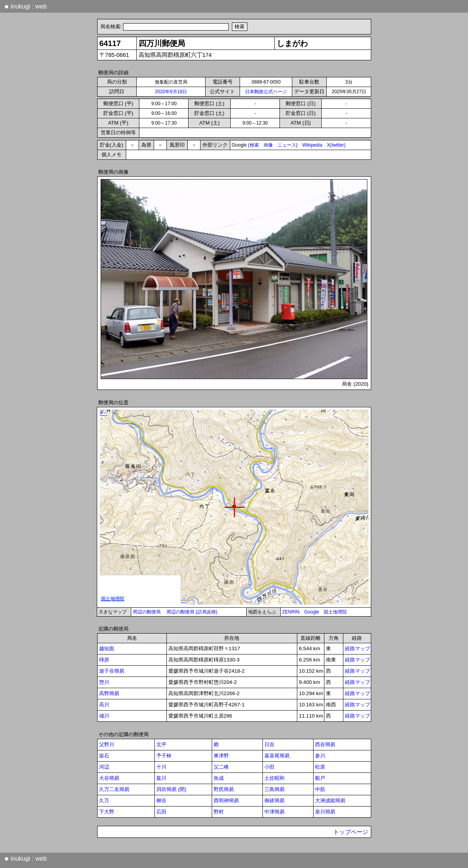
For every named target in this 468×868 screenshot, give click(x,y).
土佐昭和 (274, 778)
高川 (104, 705)
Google (312, 612)
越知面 (107, 648)
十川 (161, 767)
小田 (269, 767)
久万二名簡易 (114, 789)
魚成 (219, 778)
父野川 (107, 744)
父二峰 (221, 767)
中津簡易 (274, 812)
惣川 (104, 682)
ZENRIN (291, 612)
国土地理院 (335, 612)
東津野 (221, 756)
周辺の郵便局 (147, 612)
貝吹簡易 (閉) (171, 789)
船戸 (320, 778)
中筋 (320, 789)
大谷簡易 (109, 778)
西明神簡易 (226, 801)
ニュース (287, 145)
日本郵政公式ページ (266, 92)
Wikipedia (312, 145)
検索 (254, 145)
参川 (320, 756)
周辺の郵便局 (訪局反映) (192, 612)
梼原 (104, 660)
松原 (320, 767)
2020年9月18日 (171, 92)
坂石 (104, 756)
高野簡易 (109, 693)
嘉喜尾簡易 (277, 756)
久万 (104, 801)
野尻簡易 (224, 789)
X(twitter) (336, 145)
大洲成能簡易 (330, 801)
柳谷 (161, 801)
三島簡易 (274, 789)
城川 (104, 716)
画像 (268, 145)
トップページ (351, 832)
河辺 (104, 767)
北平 (161, 744)
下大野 (107, 812)
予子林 (164, 756)
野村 (219, 812)
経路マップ (357, 648)
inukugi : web (26, 6)
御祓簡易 (274, 801)
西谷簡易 (325, 744)
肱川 (161, 778)
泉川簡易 (325, 812)
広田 (161, 812)
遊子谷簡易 (112, 671)
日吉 (269, 744)
